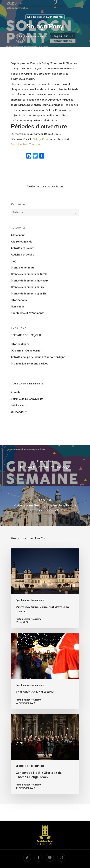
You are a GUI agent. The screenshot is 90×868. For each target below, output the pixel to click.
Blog (14, 261)
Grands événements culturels (29, 274)
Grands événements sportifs (29, 294)
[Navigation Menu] (77, 4)
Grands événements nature (28, 287)
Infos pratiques (20, 344)
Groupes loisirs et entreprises (30, 364)
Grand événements (23, 268)
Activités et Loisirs (23, 248)
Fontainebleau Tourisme (26, 144)
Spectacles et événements (45, 17)
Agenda (16, 393)
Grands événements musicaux (29, 281)
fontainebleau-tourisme (35, 36)
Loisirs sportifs (20, 405)
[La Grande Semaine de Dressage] (45, 465)
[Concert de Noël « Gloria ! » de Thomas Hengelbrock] (45, 754)
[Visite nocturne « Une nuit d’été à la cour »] (45, 588)
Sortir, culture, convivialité (27, 399)
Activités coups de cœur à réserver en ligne (38, 357)
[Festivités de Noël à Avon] (45, 671)
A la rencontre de (22, 242)
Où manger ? (19, 412)
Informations (19, 300)
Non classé (18, 307)
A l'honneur (18, 235)
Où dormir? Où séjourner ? (27, 351)
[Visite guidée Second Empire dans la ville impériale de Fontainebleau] (45, 506)
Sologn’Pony (41, 139)
